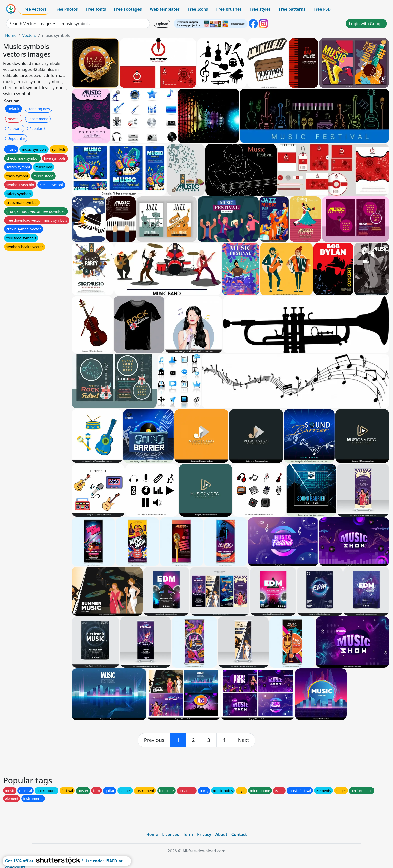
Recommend (38, 119)
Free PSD (322, 9)
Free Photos (66, 9)
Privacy (204, 834)
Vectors (29, 35)
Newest (14, 119)
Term (188, 834)
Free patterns (292, 9)
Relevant (15, 129)
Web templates (165, 9)
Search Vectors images (31, 24)
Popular (36, 129)
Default (13, 109)
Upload (162, 24)
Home (11, 35)
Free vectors (34, 9)
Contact (239, 834)
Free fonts (96, 9)
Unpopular (16, 138)
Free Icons (198, 9)
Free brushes (229, 9)
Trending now (38, 109)
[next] (244, 740)
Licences (170, 834)
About (221, 834)
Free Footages (128, 9)
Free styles (260, 9)
